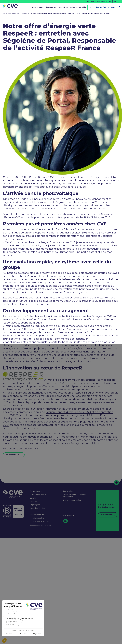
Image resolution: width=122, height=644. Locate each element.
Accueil (5, 14)
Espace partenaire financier (99, 1)
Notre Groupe (36, 491)
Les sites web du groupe (40, 522)
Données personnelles (72, 500)
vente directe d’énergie (88, 316)
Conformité (68, 491)
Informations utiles (38, 515)
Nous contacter (106, 515)
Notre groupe (37, 7)
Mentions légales (37, 518)
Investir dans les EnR (97, 7)
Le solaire (34, 498)
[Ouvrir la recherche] (120, 7)
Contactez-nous (13, 455)
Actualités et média (78, 7)
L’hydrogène (35, 505)
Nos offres (63, 7)
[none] (117, 1)
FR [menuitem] (115, 1)
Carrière (112, 7)
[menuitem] (117, 1)
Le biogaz (34, 501)
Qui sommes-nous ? (38, 495)
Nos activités (51, 7)
